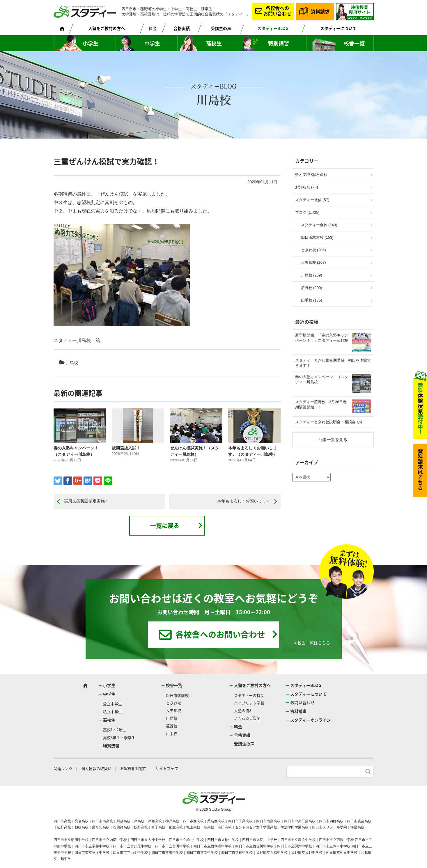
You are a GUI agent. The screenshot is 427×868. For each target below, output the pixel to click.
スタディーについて (338, 28)
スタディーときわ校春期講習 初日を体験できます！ (333, 363)
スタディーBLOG (273, 28)
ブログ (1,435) (307, 212)
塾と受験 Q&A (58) (311, 175)
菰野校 (172, 726)
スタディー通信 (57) (312, 200)
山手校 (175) (312, 300)
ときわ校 (173, 703)
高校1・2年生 (115, 730)
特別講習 (279, 43)
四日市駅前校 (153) (317, 237)
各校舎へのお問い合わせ (277, 11)
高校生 (214, 43)
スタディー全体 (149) (319, 225)
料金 (153, 28)
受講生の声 (221, 28)
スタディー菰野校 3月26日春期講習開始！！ (321, 404)
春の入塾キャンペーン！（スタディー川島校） (322, 379)
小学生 (91, 43)
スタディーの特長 (249, 695)
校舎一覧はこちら (314, 643)
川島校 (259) (312, 275)
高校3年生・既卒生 (119, 737)
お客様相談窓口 (133, 768)
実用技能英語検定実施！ (86, 501)
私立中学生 (112, 712)
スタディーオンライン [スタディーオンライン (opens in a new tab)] (310, 720)
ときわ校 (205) (313, 250)
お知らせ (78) (307, 187)
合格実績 (182, 28)
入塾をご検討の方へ (107, 28)
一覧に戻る (165, 526)
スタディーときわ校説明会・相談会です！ (331, 422)
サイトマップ (167, 768)
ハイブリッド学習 (249, 703)
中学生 (152, 43)
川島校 (72, 363)
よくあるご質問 (247, 718)
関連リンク (63, 768)
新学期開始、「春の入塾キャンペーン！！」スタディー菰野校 (322, 338)
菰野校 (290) (312, 288)
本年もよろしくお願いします (244, 501)
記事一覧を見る (333, 440)
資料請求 (320, 11)
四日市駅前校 (177, 695)
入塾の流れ (243, 710)
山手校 (172, 733)
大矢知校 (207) (313, 262)
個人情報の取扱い (96, 768)
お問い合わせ (302, 702)
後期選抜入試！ (126, 448)
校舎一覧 (354, 43)
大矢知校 (173, 710)
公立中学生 (112, 704)
